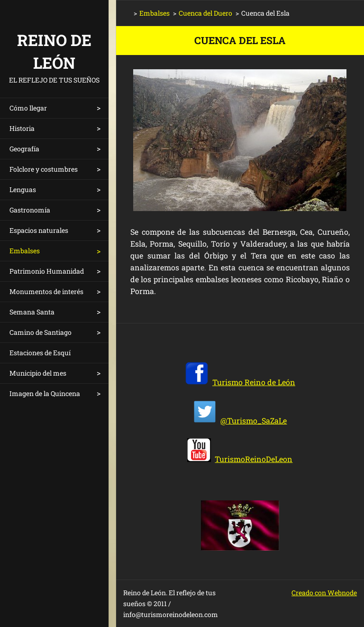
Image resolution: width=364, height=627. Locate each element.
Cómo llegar (28, 108)
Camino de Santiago (41, 332)
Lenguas (23, 189)
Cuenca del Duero (205, 13)
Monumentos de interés (46, 291)
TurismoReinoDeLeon (254, 459)
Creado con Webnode (324, 593)
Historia (22, 128)
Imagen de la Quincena (45, 393)
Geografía (24, 149)
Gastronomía (30, 210)
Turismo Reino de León (254, 382)
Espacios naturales (39, 230)
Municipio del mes (38, 373)
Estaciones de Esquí (40, 353)
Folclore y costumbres (44, 169)
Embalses (25, 251)
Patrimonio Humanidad (47, 271)
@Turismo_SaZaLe (254, 420)
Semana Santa (32, 312)
